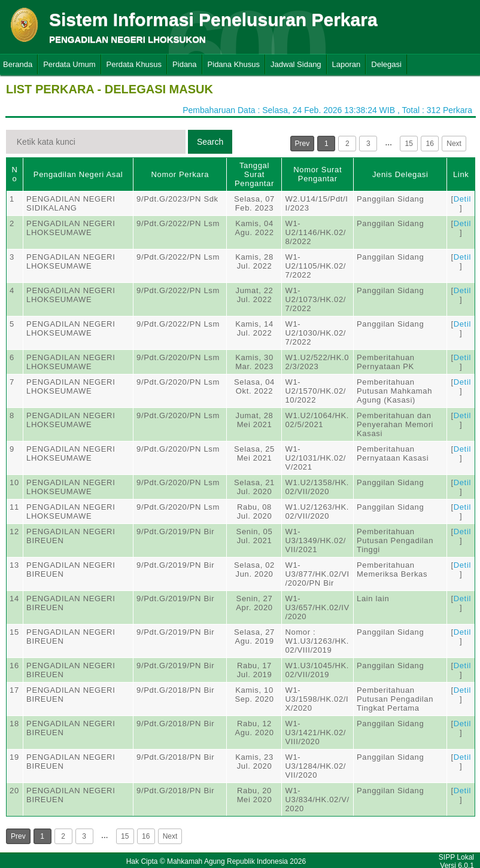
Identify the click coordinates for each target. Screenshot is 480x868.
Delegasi (386, 64)
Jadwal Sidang (296, 64)
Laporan (347, 64)
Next (454, 144)
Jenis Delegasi (400, 174)
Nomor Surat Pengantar (318, 174)
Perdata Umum (69, 64)
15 (409, 144)
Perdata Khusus (134, 64)
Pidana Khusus (234, 64)
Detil (462, 199)
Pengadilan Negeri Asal (78, 174)
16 (430, 144)
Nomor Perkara (180, 174)
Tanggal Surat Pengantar (254, 174)
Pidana (184, 64)
